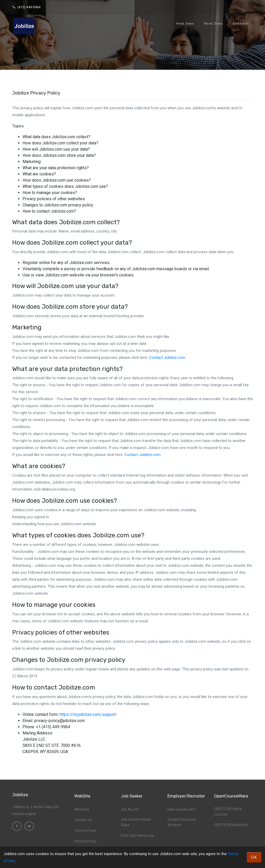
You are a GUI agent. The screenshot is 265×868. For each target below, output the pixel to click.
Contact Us (83, 820)
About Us (82, 809)
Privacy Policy (85, 841)
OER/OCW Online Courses (228, 812)
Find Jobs (185, 24)
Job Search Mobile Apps (136, 822)
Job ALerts (130, 809)
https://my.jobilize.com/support (88, 714)
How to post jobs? (182, 809)
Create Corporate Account (182, 822)
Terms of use (85, 831)
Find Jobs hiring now (137, 835)
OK (254, 857)
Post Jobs (213, 24)
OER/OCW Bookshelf (231, 825)
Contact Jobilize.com (167, 358)
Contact (240, 24)
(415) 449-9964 (26, 7)
